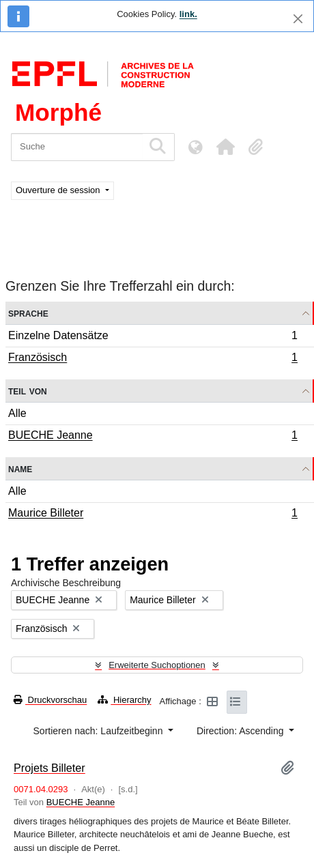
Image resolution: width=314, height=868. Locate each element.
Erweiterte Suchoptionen (157, 665)
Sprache (28, 313)
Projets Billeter (49, 768)
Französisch (153, 359)
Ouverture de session (59, 190)
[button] (225, 147)
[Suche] (77, 147)
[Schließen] (298, 19)
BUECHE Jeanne (153, 437)
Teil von (28, 391)
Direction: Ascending (242, 731)
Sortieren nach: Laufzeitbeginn (100, 731)
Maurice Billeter (153, 515)
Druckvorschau (50, 700)
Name (20, 468)
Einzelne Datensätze (153, 337)
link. (188, 14)
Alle (17, 413)
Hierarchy (124, 700)
